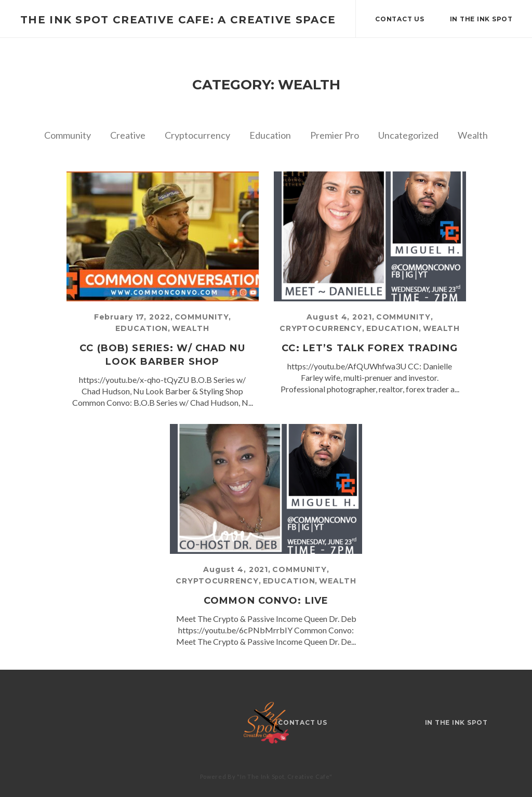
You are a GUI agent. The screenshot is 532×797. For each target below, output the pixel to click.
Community (68, 135)
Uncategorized (408, 135)
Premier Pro (335, 135)
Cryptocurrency (197, 135)
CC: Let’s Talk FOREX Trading (370, 348)
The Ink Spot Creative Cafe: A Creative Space (178, 20)
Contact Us (400, 19)
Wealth (473, 135)
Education (270, 135)
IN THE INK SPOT (481, 19)
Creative (128, 135)
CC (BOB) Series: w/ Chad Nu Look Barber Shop (162, 355)
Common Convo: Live (266, 601)
